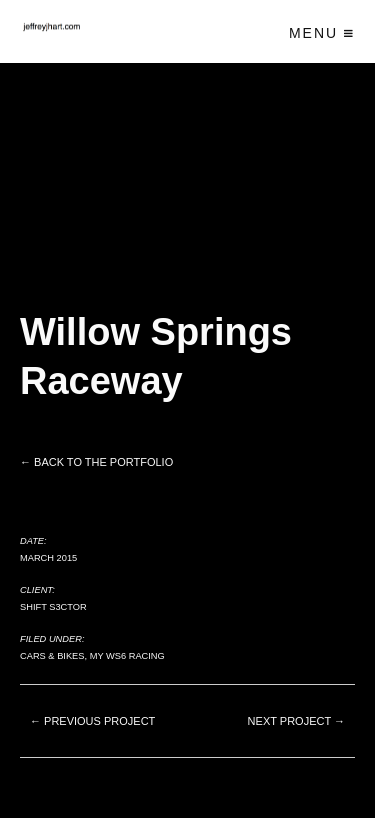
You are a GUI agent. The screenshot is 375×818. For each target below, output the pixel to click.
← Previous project (92, 721)
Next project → (296, 721)
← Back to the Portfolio (96, 462)
